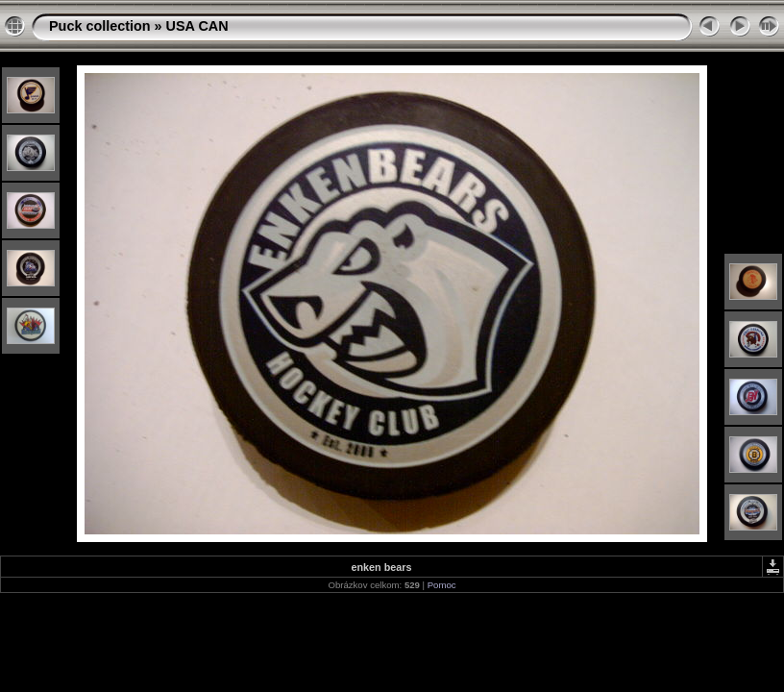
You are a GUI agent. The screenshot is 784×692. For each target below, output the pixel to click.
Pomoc (442, 585)
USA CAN (197, 26)
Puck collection (100, 26)
